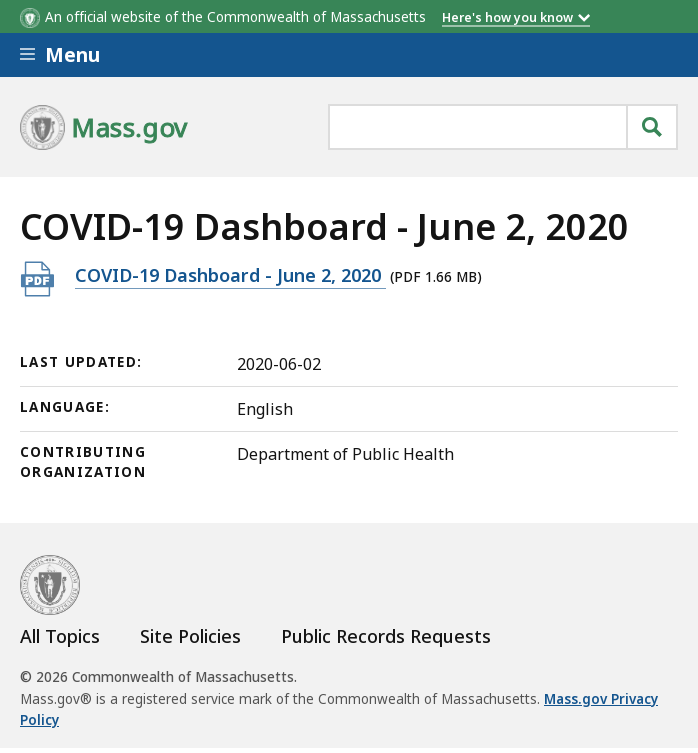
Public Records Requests (386, 636)
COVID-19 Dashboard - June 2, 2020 (230, 274)
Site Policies (190, 636)
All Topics (60, 636)
